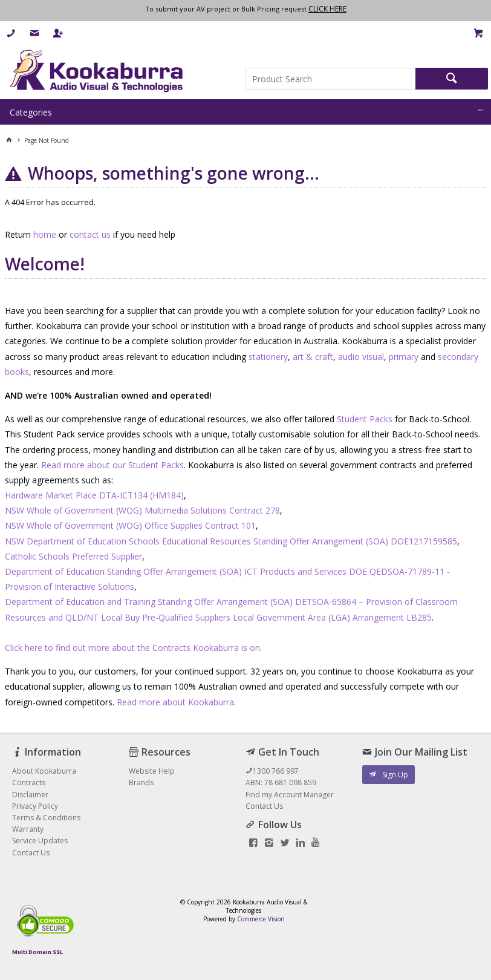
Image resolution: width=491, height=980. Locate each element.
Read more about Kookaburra (175, 702)
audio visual (361, 357)
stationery (268, 357)
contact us (90, 234)
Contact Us (264, 806)
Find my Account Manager (290, 795)
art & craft (313, 357)
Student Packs (365, 419)
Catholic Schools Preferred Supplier (73, 556)
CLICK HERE (327, 9)
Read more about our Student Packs (112, 465)
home (45, 234)
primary (404, 357)
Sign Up (395, 775)
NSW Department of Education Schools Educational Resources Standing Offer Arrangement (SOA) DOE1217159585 (231, 541)
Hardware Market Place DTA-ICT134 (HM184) (94, 495)
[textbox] (330, 79)
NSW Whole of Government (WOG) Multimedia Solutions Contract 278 (142, 510)
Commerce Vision (261, 919)
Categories (31, 112)
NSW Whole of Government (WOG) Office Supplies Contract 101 (130, 525)
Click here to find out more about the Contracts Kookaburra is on (132, 648)
